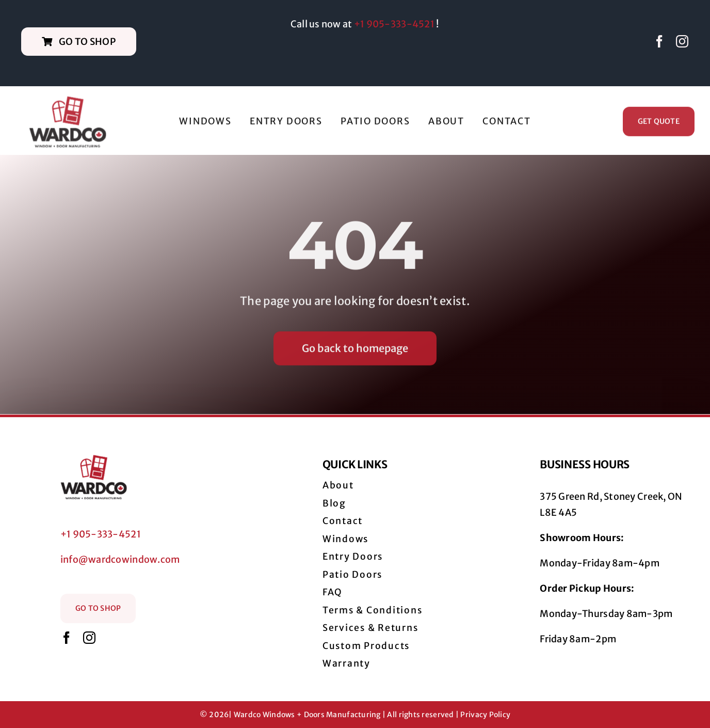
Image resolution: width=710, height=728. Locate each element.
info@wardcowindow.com (120, 559)
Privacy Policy (485, 715)
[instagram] (682, 41)
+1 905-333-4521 (394, 24)
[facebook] (659, 41)
